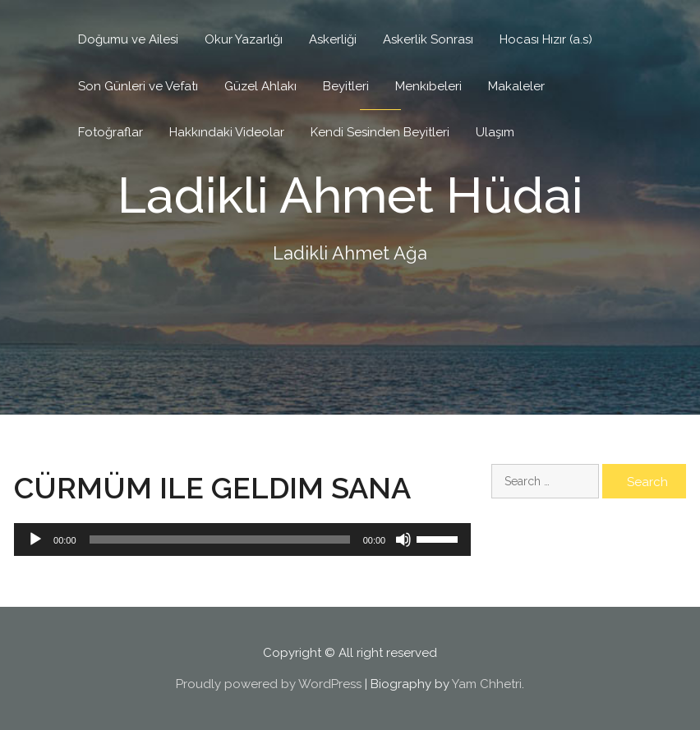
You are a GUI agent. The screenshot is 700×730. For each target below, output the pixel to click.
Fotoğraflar (111, 132)
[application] (242, 539)
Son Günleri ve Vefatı (138, 86)
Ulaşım (495, 132)
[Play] (35, 539)
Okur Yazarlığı (244, 39)
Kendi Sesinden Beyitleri (380, 132)
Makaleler (516, 86)
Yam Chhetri (487, 684)
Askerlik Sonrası (428, 39)
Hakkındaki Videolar (227, 132)
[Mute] (403, 539)
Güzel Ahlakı (260, 86)
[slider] (220, 539)
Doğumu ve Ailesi (128, 39)
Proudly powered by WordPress (269, 684)
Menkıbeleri (428, 86)
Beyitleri (346, 86)
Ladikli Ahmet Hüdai (350, 195)
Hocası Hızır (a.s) (546, 39)
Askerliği (333, 39)
